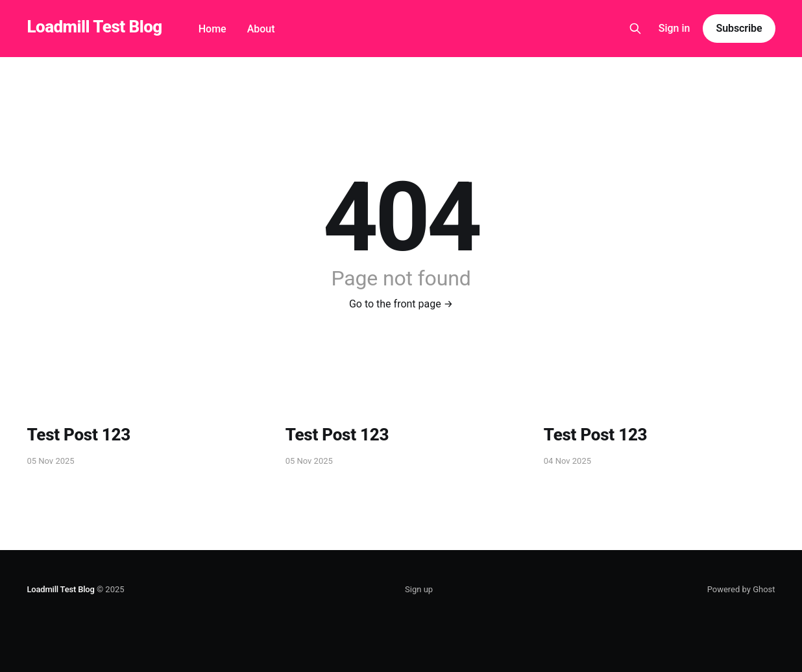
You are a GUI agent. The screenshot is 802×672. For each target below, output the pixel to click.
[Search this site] (635, 29)
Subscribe (739, 28)
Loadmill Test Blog (94, 27)
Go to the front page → (401, 304)
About (261, 29)
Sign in (674, 28)
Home (213, 29)
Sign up (419, 589)
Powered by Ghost (741, 589)
